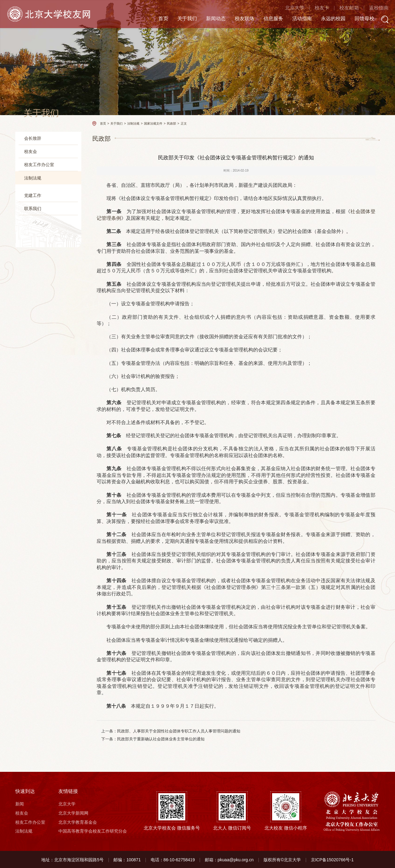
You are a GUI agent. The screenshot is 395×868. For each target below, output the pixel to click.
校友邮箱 (340, 9)
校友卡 (313, 9)
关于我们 (178, 19)
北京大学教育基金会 (78, 822)
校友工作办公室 (39, 165)
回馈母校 (356, 19)
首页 (154, 19)
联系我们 (33, 257)
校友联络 (236, 19)
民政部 (33, 213)
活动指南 (293, 19)
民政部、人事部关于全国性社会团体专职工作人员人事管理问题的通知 (179, 731)
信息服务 (264, 19)
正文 (184, 123)
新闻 (20, 804)
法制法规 (33, 178)
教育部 (33, 222)
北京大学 (286, 9)
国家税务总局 (39, 231)
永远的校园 (324, 19)
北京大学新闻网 (73, 813)
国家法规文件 (39, 203)
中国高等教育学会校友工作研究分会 (93, 831)
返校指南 (370, 9)
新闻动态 (207, 19)
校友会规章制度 (37, 192)
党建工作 (33, 244)
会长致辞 (33, 138)
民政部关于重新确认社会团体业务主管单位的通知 (161, 739)
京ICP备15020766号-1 (332, 859)
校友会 (31, 151)
